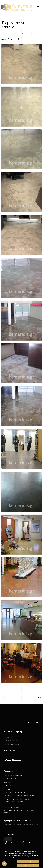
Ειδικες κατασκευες (12, 779)
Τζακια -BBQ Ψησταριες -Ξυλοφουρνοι (19, 796)
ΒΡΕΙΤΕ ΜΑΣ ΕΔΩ (9, 750)
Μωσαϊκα (7, 782)
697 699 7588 (8, 738)
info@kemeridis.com (10, 740)
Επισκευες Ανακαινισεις (13, 775)
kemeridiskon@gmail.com (12, 744)
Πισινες (7, 789)
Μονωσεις (8, 786)
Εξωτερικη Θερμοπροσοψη (15, 792)
